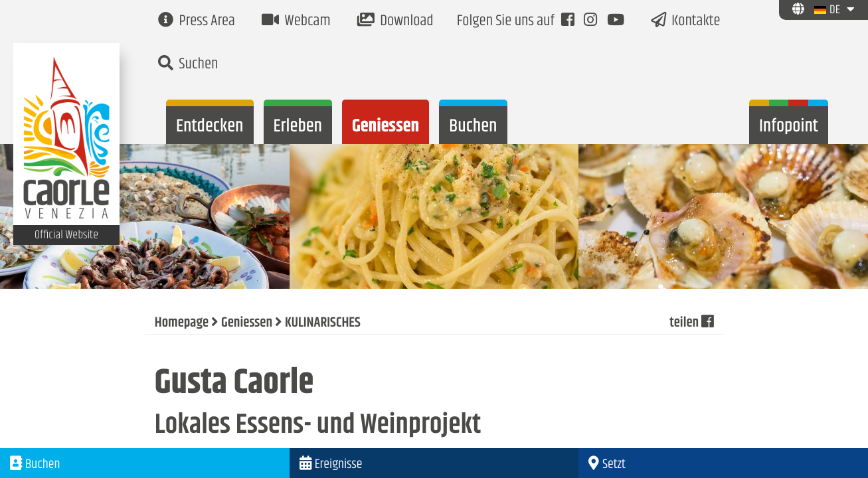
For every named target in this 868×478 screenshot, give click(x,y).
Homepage (182, 323)
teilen (691, 323)
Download (395, 22)
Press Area (197, 22)
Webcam (296, 22)
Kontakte (686, 22)
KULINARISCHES (323, 323)
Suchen (188, 65)
